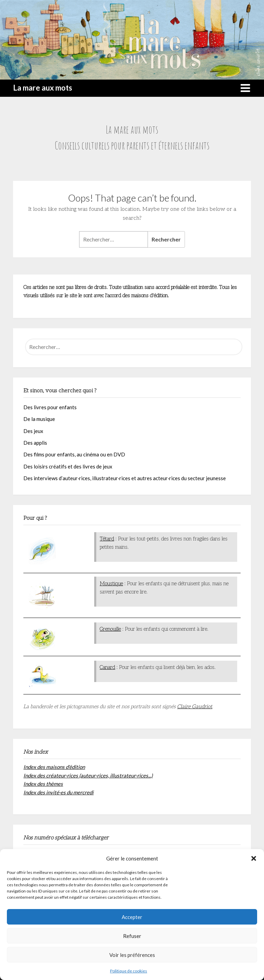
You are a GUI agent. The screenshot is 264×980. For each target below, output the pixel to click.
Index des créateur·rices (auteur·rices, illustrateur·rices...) (88, 775)
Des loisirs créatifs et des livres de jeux (68, 466)
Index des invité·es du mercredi (58, 792)
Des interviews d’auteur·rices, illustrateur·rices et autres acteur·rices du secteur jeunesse (125, 478)
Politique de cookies (129, 971)
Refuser (132, 936)
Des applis (35, 443)
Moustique (111, 584)
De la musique (39, 419)
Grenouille (110, 629)
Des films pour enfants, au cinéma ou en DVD (74, 454)
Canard (107, 667)
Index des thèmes (43, 784)
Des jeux (33, 431)
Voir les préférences (132, 955)
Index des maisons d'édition (54, 767)
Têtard (107, 539)
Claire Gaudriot (195, 706)
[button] (254, 858)
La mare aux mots (43, 88)
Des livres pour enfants (50, 407)
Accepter (132, 917)
